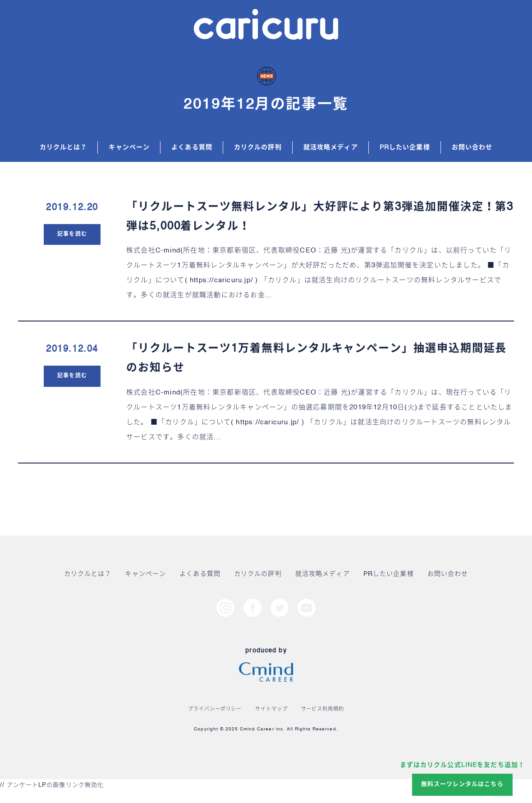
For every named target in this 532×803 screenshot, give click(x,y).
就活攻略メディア (331, 147)
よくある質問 (192, 147)
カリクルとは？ (64, 147)
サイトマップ (271, 709)
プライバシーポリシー (215, 709)
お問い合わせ (472, 147)
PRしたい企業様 (405, 147)
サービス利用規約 (323, 709)
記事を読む (72, 234)
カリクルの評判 (258, 147)
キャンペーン (129, 147)
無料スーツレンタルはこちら (462, 784)
